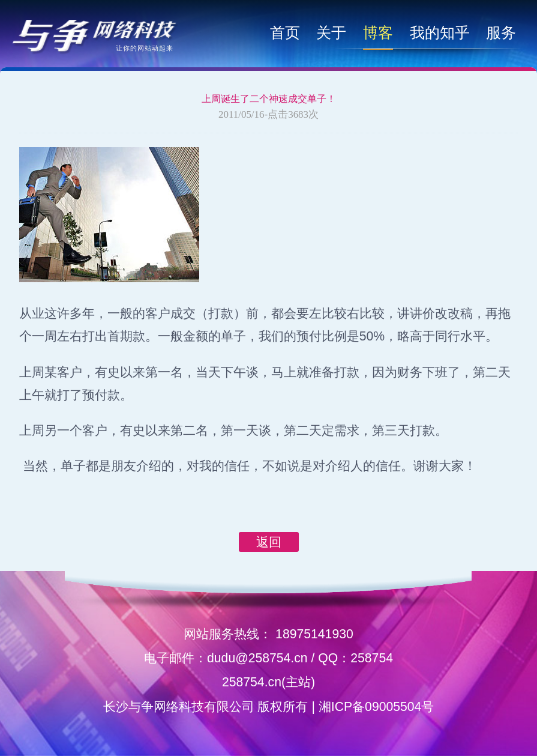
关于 (331, 32)
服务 (501, 32)
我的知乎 (440, 32)
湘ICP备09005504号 (376, 706)
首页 (285, 32)
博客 (378, 32)
